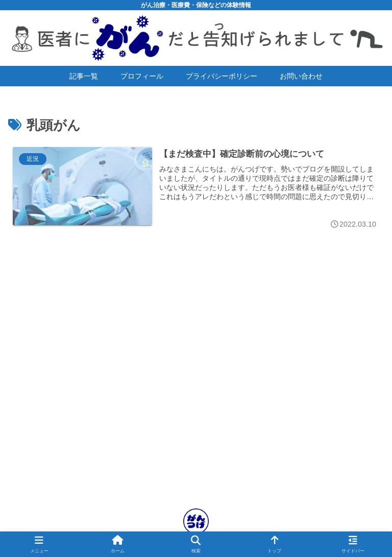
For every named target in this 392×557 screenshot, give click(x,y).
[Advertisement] (196, 396)
